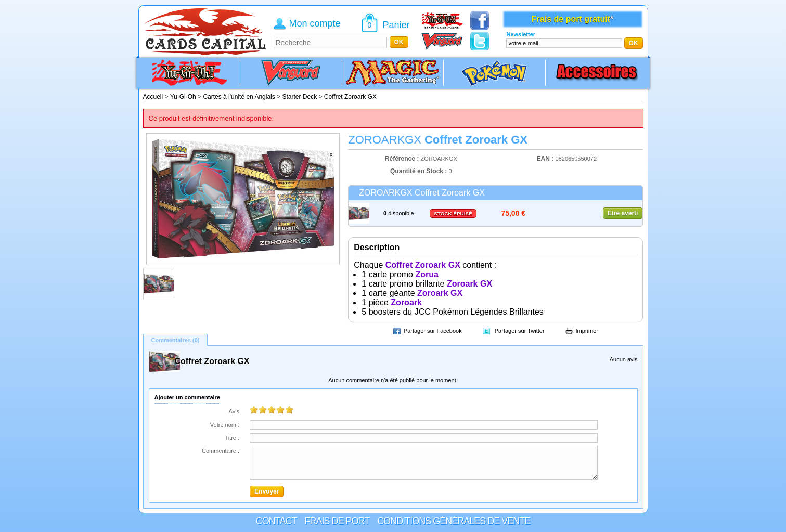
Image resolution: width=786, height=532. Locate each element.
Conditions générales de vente (454, 521)
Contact (276, 521)
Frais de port (337, 521)
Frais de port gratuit (571, 19)
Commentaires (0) (176, 340)
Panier (396, 25)
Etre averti (623, 213)
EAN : (546, 159)
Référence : (403, 159)
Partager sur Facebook (433, 331)
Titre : (232, 438)
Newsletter (521, 34)
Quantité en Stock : (418, 171)
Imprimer (587, 331)
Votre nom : (225, 425)
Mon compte (315, 23)
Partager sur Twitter (520, 331)
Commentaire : (221, 451)
